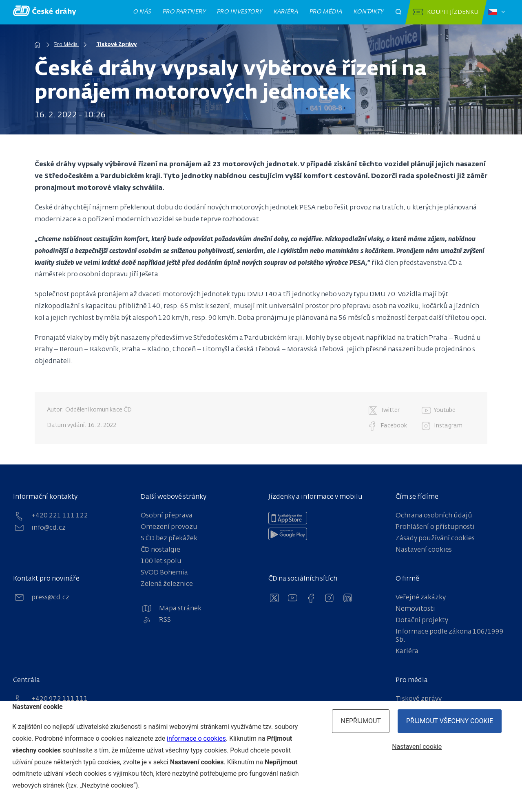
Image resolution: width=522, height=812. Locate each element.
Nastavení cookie (417, 747)
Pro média (326, 12)
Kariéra (286, 12)
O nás (143, 12)
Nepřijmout (361, 721)
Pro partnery (184, 12)
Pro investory (240, 12)
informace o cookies (196, 738)
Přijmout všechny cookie (450, 721)
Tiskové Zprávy (116, 45)
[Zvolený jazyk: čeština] (497, 12)
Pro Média (66, 45)
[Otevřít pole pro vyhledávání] (398, 12)
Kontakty (369, 12)
